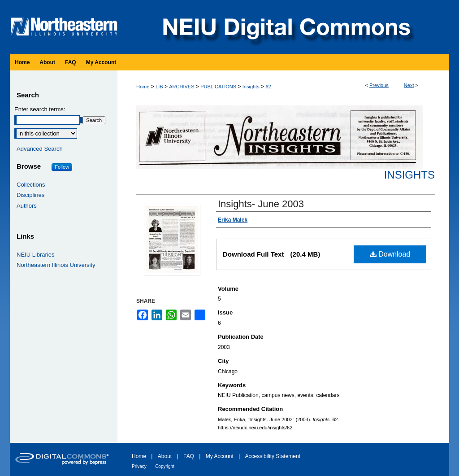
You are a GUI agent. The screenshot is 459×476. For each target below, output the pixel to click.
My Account (220, 456)
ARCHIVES (182, 87)
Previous (379, 85)
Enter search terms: (40, 109)
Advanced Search (40, 149)
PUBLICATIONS (218, 87)
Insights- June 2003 (261, 204)
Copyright (165, 466)
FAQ (189, 456)
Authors (27, 206)
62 (268, 87)
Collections (31, 185)
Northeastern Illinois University (56, 265)
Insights (251, 87)
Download (390, 254)
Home (143, 87)
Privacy (139, 466)
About (165, 456)
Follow (62, 167)
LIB (159, 87)
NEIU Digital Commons (286, 27)
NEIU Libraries (36, 255)
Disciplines (30, 195)
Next (409, 85)
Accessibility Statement (273, 456)
